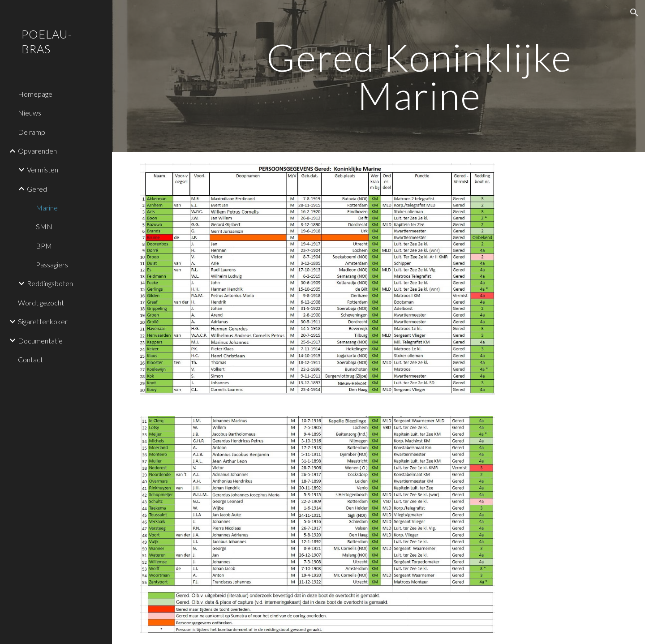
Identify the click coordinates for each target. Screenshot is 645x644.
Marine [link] (47, 208)
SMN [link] (44, 226)
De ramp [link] (32, 132)
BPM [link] (44, 246)
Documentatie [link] (40, 341)
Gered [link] (37, 189)
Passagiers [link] (52, 264)
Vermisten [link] (43, 170)
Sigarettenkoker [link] (43, 321)
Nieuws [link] (30, 113)
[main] (419, 76)
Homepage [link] (35, 94)
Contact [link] (30, 359)
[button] (634, 13)
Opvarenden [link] (37, 151)
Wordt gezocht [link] (41, 303)
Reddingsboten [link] (50, 283)
